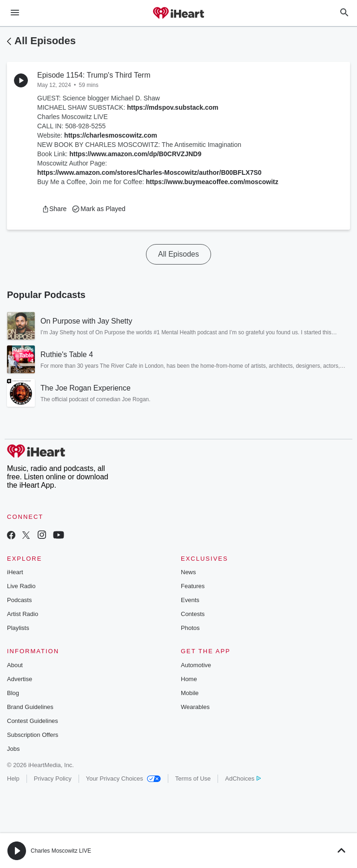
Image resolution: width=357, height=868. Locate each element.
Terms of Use (193, 779)
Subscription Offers (33, 735)
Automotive (196, 665)
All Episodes (45, 41)
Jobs (13, 749)
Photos (190, 628)
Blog (13, 693)
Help (13, 779)
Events (190, 600)
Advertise (20, 679)
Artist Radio (23, 614)
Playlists (18, 628)
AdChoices (243, 779)
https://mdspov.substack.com (173, 107)
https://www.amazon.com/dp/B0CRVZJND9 (135, 154)
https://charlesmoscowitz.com (111, 135)
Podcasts (19, 600)
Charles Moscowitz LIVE (61, 851)
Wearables (195, 707)
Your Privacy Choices (123, 779)
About (15, 665)
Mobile (190, 693)
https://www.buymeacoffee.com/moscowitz (212, 182)
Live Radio (21, 586)
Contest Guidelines (33, 721)
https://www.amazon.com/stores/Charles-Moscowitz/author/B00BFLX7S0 (149, 172)
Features (193, 586)
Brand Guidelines (30, 707)
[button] (54, 209)
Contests (193, 614)
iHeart (15, 572)
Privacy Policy (53, 779)
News (188, 572)
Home (189, 679)
